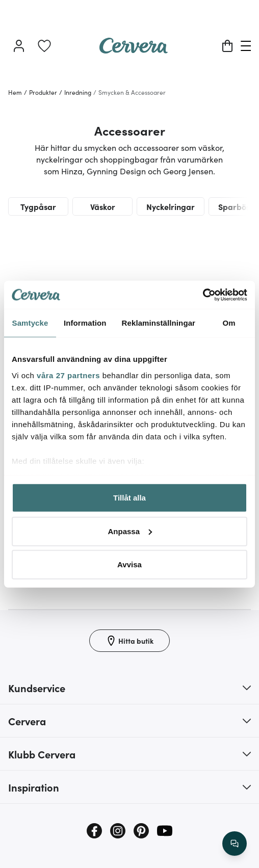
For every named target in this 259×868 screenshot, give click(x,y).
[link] (44, 46)
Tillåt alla (129, 498)
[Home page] (134, 50)
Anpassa (130, 531)
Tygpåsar (38, 206)
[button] (129, 688)
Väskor (103, 206)
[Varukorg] (227, 46)
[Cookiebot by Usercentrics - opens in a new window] (203, 295)
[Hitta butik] (129, 641)
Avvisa (129, 564)
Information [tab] (85, 323)
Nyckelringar (171, 206)
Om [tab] (229, 323)
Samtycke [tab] (30, 323)
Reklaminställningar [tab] (159, 323)
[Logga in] (19, 46)
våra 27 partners (68, 375)
